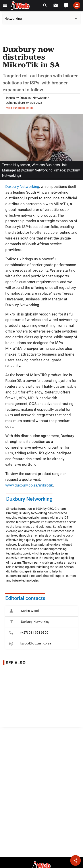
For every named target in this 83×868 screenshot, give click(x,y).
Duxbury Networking (22, 187)
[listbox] (41, 627)
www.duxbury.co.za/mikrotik (29, 485)
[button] (5, 5)
